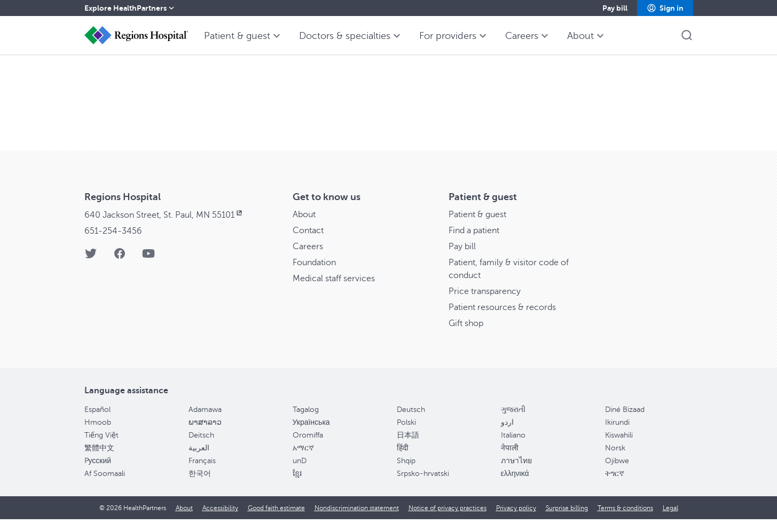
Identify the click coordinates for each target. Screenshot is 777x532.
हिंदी (403, 461)
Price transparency (485, 304)
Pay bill (462, 259)
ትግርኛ (615, 486)
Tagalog (306, 422)
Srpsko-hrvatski (423, 486)
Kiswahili (619, 448)
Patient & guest (477, 227)
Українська (311, 435)
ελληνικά (515, 486)
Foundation (314, 275)
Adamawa (205, 422)
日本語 (408, 448)
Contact (308, 243)
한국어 (200, 486)
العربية (199, 461)
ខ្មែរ (297, 486)
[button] (665, 8)
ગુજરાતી (513, 422)
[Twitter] (91, 270)
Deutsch (411, 422)
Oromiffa (308, 448)
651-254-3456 (113, 244)
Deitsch (201, 448)
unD (300, 474)
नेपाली (510, 461)
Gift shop (466, 336)
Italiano (513, 448)
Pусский (98, 474)
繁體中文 (99, 461)
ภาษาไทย (516, 474)
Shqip (406, 474)
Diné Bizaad (625, 422)
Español (97, 422)
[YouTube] (148, 270)
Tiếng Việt (101, 448)
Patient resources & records (502, 320)
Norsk (615, 461)
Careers (308, 259)
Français (202, 474)
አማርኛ (303, 461)
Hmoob (98, 435)
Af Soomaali (105, 486)
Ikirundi (617, 435)
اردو (507, 435)
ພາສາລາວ (205, 435)
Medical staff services (334, 291)
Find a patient (474, 243)
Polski (406, 435)
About (304, 227)
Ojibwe (617, 474)
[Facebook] (120, 270)
